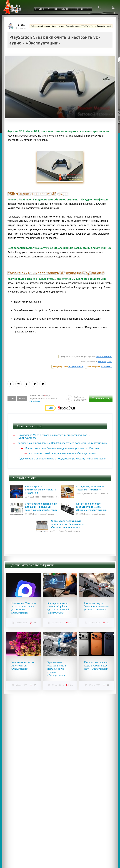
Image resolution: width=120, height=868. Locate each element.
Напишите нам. (106, 367)
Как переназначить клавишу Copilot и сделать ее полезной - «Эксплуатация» (59, 608)
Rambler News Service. (104, 357)
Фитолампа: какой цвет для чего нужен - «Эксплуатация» (23, 666)
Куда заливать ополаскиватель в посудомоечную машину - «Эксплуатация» (57, 669)
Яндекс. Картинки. (105, 362)
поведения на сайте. (76, 367)
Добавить (76, 399)
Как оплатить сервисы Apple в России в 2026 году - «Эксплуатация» (96, 666)
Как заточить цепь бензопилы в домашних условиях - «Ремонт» (96, 606)
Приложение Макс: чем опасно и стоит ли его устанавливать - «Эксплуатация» (23, 608)
